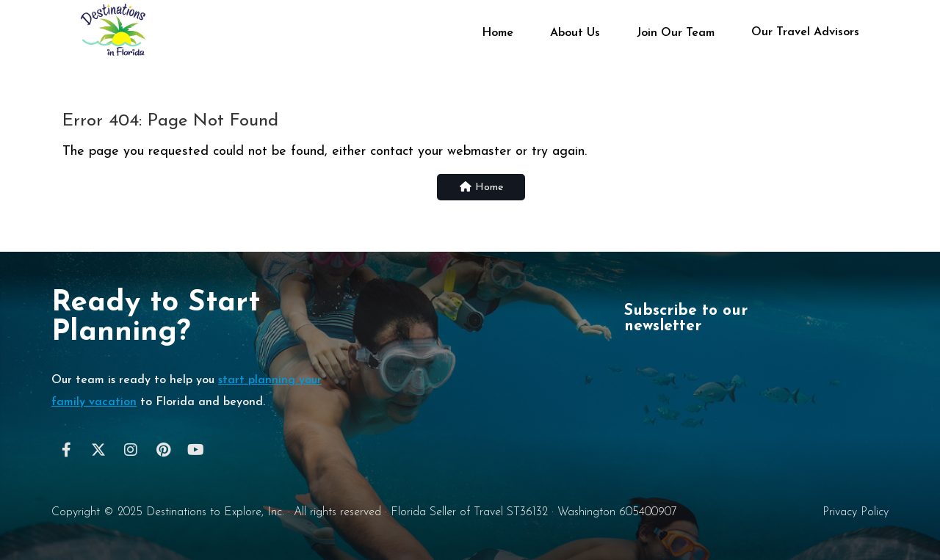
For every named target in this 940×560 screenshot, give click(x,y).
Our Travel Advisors (805, 32)
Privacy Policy (856, 512)
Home (498, 33)
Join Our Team (676, 33)
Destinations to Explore (204, 512)
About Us (575, 33)
